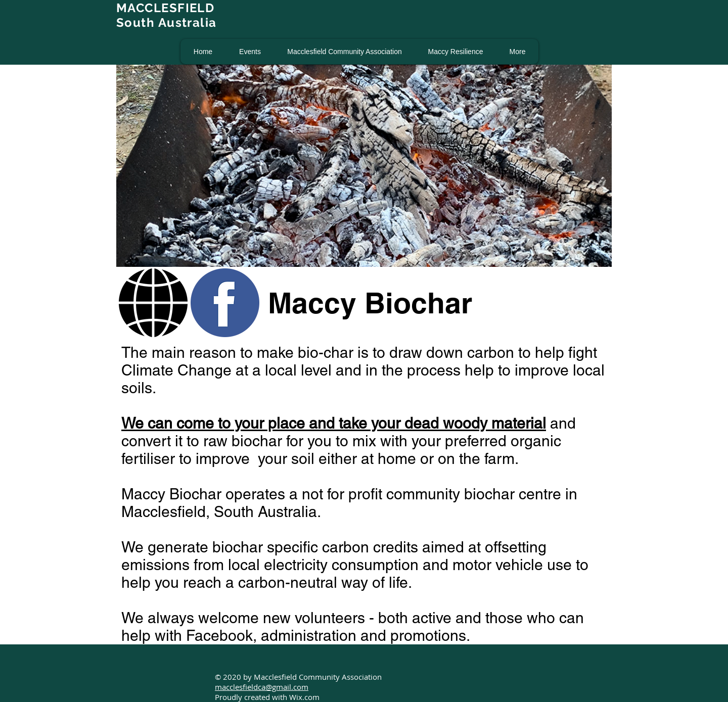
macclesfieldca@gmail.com (262, 687)
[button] (250, 52)
